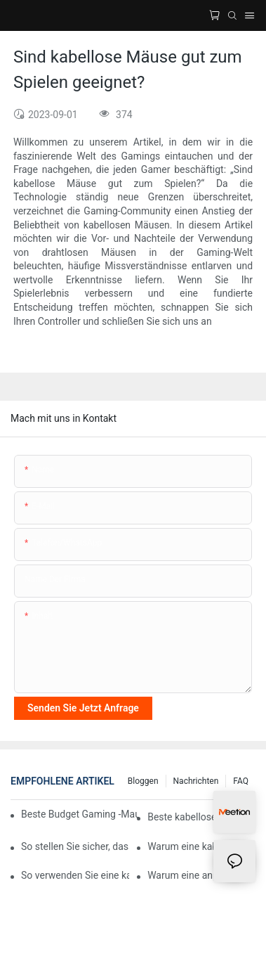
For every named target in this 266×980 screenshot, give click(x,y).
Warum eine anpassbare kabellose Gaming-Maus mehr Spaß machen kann (201, 875)
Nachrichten (196, 781)
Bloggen (143, 781)
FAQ (241, 781)
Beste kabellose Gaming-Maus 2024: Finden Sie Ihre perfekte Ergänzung (201, 817)
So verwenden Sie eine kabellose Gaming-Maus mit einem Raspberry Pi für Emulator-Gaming (75, 875)
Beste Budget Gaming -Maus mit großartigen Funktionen (80, 814)
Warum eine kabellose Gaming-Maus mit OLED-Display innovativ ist (201, 846)
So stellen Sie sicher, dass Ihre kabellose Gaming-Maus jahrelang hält (75, 846)
